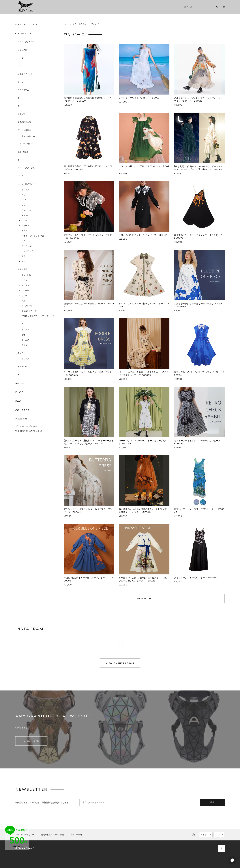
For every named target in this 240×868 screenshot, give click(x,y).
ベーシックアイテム (26, 168)
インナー (25, 205)
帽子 (23, 256)
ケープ (24, 231)
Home (66, 24)
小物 (23, 335)
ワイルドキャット (25, 74)
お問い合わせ (76, 838)
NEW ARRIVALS (27, 25)
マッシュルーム (28, 136)
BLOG (19, 392)
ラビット (21, 82)
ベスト (24, 241)
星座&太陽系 (23, 152)
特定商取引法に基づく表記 (29, 434)
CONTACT (23, 410)
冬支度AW (22, 366)
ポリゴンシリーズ (29, 311)
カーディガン (27, 246)
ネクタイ (25, 215)
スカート (25, 195)
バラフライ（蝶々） (25, 144)
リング (24, 295)
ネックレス (26, 275)
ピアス (24, 280)
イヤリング (26, 285)
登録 (213, 805)
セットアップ (27, 251)
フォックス (22, 50)
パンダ (20, 176)
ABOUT (21, 383)
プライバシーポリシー (26, 429)
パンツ (24, 200)
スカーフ (25, 226)
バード (20, 66)
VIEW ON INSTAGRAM (120, 667)
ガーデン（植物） (24, 130)
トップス (25, 190)
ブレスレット (27, 306)
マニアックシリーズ (26, 42)
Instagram (21, 422)
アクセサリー (23, 269)
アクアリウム (23, 90)
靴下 (23, 261)
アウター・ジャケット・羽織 (33, 236)
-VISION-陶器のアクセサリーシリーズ (38, 316)
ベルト (24, 301)
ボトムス (25, 340)
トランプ (21, 114)
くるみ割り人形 (24, 122)
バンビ (20, 58)
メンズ (20, 324)
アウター (25, 345)
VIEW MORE (144, 598)
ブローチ (25, 290)
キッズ (20, 353)
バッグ (24, 220)
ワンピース (26, 210)
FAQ (18, 401)
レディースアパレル (26, 184)
